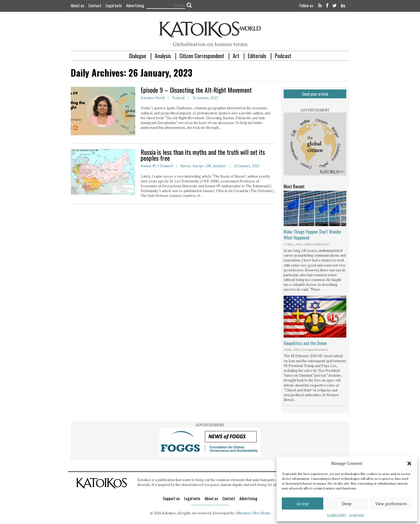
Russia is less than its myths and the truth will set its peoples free (203, 155)
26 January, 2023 (205, 98)
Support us (171, 498)
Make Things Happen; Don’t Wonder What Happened (313, 235)
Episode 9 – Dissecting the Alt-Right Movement (196, 90)
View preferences (391, 504)
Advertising (135, 5)
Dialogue (138, 56)
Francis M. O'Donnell (157, 166)
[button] (409, 463)
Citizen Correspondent (202, 56)
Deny (347, 504)
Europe (198, 166)
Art (236, 56)
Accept (303, 504)
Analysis (163, 56)
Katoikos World (153, 98)
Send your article (315, 94)
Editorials (257, 56)
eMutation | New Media (253, 513)
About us (77, 5)
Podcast (283, 56)
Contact (95, 5)
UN (208, 166)
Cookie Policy (337, 515)
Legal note (357, 515)
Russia (185, 166)
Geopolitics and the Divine (305, 343)
